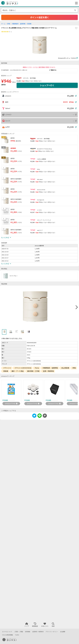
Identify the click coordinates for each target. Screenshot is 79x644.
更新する (53, 70)
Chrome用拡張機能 (8, 635)
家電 (9, 24)
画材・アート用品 (18, 371)
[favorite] (76, 28)
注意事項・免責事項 (38, 632)
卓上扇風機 (65, 368)
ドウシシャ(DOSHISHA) (23, 368)
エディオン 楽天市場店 (29, 78)
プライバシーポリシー (52, 632)
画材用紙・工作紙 (33, 371)
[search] (75, 10)
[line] (40, 416)
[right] (76, 307)
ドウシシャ (7, 368)
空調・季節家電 (48, 371)
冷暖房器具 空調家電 (19, 24)
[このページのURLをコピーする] (45, 416)
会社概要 (63, 632)
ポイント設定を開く (40, 17)
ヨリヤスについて (7, 632)
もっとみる (6, 238)
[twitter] (34, 416)
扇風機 (29, 24)
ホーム (3, 24)
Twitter (17, 635)
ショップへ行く (47, 85)
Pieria (37, 368)
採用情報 (28, 632)
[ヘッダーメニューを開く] (76, 3)
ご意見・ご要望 (19, 632)
